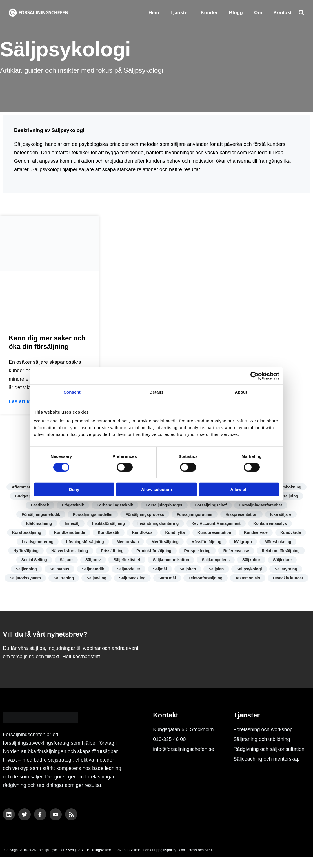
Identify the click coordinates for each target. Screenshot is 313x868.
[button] (301, 13)
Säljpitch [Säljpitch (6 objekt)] (188, 570)
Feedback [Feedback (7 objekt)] (39, 505)
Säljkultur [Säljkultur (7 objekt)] (252, 561)
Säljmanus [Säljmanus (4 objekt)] (58, 570)
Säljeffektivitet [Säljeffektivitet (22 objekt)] (127, 561)
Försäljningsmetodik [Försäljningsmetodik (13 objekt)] (40, 515)
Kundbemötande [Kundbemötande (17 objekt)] (68, 533)
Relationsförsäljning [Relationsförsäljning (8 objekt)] (282, 552)
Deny (74, 489)
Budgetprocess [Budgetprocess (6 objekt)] (28, 496)
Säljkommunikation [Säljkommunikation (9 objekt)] (171, 561)
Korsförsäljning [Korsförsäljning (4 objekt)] (25, 533)
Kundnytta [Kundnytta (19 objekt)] (175, 533)
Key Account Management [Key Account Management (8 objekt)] (217, 524)
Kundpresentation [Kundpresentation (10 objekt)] (215, 533)
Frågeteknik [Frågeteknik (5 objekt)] (72, 505)
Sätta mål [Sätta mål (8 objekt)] (189, 579)
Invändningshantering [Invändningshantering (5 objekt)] (158, 524)
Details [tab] (157, 392)
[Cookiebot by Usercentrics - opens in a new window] (255, 376)
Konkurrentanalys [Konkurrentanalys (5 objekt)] (271, 524)
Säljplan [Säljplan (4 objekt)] (217, 570)
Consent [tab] (72, 392)
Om (258, 13)
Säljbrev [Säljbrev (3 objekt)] (92, 561)
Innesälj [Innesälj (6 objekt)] (72, 524)
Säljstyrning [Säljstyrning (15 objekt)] (288, 570)
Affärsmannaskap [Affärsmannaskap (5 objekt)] (27, 487)
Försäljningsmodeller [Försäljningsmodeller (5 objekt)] (92, 515)
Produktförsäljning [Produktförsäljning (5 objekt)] (154, 552)
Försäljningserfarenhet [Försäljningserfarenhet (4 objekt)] (262, 505)
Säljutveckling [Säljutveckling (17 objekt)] (154, 579)
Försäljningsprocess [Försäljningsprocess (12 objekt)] (145, 515)
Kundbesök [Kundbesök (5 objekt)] (108, 533)
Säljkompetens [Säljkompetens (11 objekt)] (216, 561)
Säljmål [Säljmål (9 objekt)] (160, 570)
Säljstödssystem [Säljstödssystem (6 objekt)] (46, 579)
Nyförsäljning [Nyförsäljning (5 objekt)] (25, 552)
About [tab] (241, 392)
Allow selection (156, 489)
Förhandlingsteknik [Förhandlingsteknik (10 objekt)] (115, 505)
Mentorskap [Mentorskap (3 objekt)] (127, 543)
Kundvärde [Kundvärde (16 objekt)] (292, 533)
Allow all (239, 489)
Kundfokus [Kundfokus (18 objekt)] (142, 533)
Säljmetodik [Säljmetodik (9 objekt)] (92, 570)
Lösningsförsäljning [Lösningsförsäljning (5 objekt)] (84, 543)
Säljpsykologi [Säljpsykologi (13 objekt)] (250, 570)
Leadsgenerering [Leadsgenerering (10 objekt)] (36, 543)
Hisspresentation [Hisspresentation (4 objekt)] (242, 515)
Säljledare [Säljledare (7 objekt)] (284, 561)
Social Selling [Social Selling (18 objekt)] (33, 561)
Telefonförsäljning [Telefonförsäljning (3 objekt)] (228, 579)
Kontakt (283, 13)
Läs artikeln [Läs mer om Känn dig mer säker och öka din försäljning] (23, 401)
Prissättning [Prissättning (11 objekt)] (112, 552)
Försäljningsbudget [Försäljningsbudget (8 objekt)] (164, 505)
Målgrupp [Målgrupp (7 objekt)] (244, 543)
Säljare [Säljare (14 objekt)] (65, 561)
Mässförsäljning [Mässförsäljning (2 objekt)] (207, 543)
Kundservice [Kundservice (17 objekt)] (257, 533)
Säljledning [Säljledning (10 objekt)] (25, 570)
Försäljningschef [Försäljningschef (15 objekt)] (212, 505)
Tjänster (180, 13)
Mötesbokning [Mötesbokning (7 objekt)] (279, 543)
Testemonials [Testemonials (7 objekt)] (270, 579)
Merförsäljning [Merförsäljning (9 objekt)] (165, 543)
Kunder (209, 13)
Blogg (236, 13)
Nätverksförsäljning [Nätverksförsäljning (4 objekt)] (69, 552)
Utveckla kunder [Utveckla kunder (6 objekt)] (156, 589)
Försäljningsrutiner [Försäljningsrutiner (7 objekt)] (195, 515)
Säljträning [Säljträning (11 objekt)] (85, 579)
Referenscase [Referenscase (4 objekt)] (237, 552)
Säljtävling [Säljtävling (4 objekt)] (118, 579)
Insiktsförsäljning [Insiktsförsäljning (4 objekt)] (108, 524)
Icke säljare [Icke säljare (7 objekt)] (282, 515)
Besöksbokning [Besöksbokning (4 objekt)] (288, 487)
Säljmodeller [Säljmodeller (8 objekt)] (128, 570)
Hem (154, 13)
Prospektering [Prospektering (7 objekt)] (198, 552)
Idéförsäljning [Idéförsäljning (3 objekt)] (38, 524)
